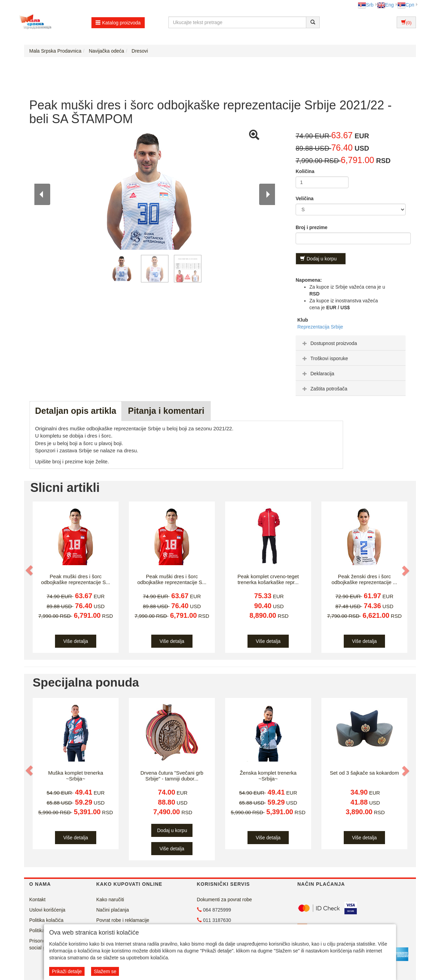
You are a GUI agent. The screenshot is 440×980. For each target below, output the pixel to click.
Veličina (305, 198)
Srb (366, 5)
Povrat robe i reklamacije (123, 920)
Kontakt (37, 900)
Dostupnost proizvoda (329, 343)
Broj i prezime (312, 227)
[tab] (351, 343)
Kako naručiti (110, 900)
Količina (305, 171)
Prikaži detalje (67, 971)
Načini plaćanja (113, 910)
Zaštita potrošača (324, 389)
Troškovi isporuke (324, 358)
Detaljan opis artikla (76, 411)
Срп (406, 5)
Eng (386, 5)
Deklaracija (317, 374)
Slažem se (105, 971)
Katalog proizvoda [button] (118, 23)
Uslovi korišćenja (47, 910)
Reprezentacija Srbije (320, 327)
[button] (30, 570)
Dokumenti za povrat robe (224, 900)
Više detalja (76, 641)
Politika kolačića (46, 920)
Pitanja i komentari (166, 411)
